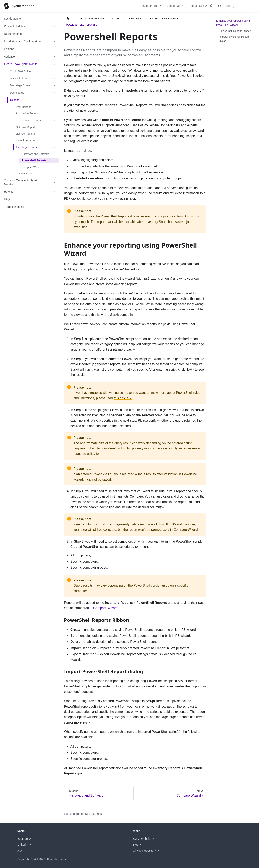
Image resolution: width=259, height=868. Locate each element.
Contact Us (174, 6)
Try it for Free (150, 6)
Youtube (23, 839)
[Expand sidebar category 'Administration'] (54, 78)
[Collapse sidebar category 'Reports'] (54, 100)
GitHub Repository (144, 851)
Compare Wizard (186, 530)
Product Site (196, 6)
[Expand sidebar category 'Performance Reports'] (54, 120)
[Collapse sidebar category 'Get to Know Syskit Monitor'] (54, 64)
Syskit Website (142, 839)
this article (121, 398)
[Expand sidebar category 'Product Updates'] (54, 26)
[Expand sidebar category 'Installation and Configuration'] (54, 42)
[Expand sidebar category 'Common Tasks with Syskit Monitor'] (54, 182)
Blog (136, 845)
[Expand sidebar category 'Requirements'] (54, 34)
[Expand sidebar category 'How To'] (54, 192)
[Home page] (68, 18)
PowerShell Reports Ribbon (235, 31)
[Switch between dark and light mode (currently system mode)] (211, 6)
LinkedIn (23, 845)
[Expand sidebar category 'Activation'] (54, 57)
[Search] (236, 6)
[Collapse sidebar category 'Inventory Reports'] (54, 147)
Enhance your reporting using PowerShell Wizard (233, 23)
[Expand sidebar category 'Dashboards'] (54, 93)
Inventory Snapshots (184, 216)
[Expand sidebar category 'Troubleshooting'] (54, 207)
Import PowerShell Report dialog (234, 39)
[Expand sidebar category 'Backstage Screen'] (54, 85)
